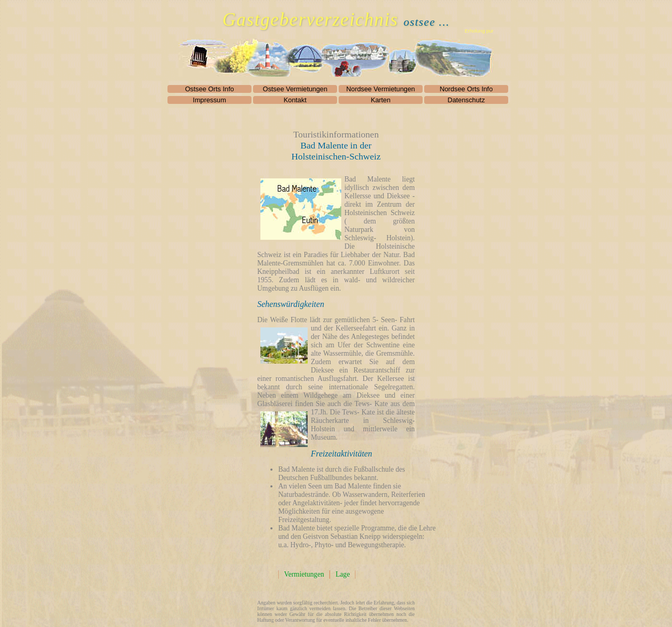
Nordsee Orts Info (466, 89)
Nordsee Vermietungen (381, 89)
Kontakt (295, 100)
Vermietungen (304, 574)
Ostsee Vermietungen (295, 89)
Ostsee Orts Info (209, 89)
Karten (381, 100)
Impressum (209, 100)
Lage (343, 574)
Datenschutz (466, 100)
